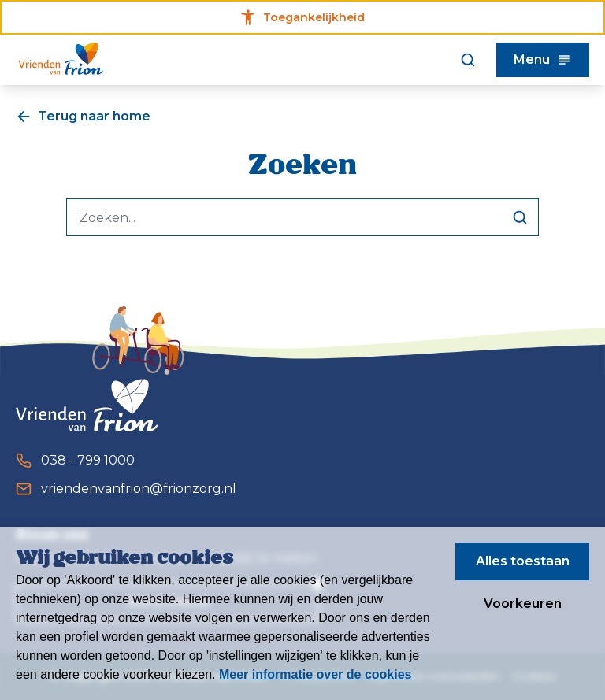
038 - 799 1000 (75, 461)
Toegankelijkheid (303, 17)
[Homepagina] (61, 60)
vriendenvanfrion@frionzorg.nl (126, 489)
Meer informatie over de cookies (315, 674)
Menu (543, 60)
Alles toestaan (523, 561)
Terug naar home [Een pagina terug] (83, 117)
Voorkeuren (523, 604)
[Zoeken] (468, 60)
